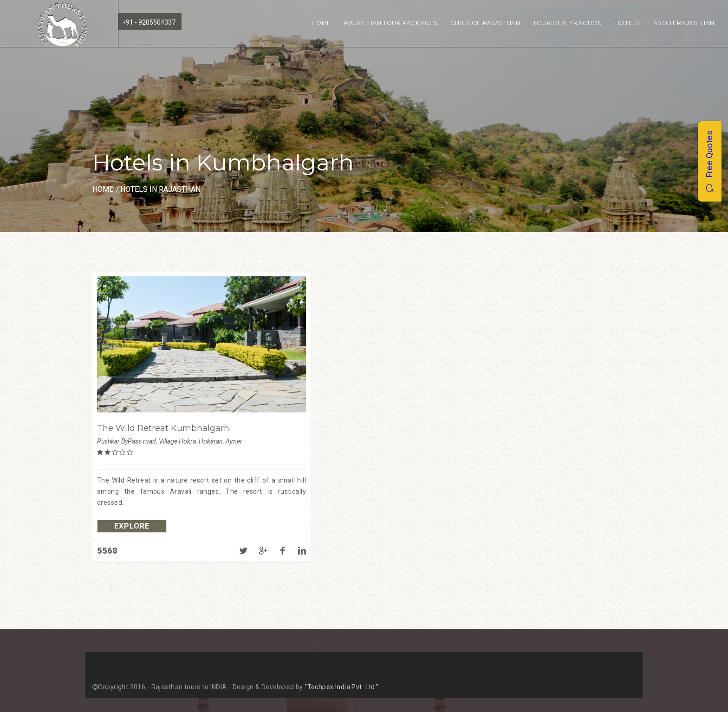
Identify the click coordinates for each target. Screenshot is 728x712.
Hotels (628, 23)
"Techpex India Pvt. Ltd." (342, 687)
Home (321, 23)
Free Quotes (709, 161)
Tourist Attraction (567, 23)
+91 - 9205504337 (149, 22)
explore (132, 526)
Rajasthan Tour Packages (391, 23)
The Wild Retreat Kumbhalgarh (163, 428)
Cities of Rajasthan (485, 23)
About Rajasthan (684, 23)
